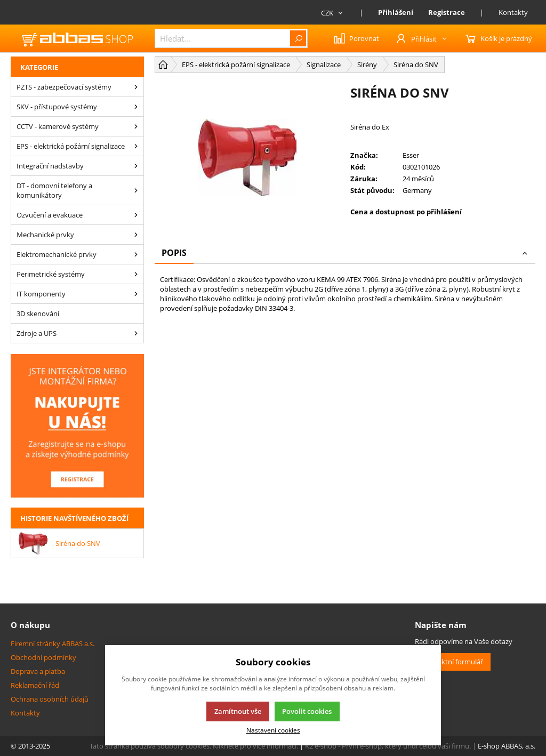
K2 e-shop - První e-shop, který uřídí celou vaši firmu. (388, 746)
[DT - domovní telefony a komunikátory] (136, 190)
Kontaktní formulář (453, 662)
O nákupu (30, 625)
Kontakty (513, 12)
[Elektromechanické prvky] (136, 254)
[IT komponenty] (136, 294)
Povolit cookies (307, 711)
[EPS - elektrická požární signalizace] (136, 146)
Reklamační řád (35, 685)
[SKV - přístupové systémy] (136, 107)
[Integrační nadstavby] (136, 166)
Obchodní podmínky (43, 657)
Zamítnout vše (238, 711)
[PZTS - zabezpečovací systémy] (136, 87)
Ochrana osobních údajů (50, 699)
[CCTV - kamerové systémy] (136, 126)
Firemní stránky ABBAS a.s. (53, 644)
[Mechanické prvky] (136, 235)
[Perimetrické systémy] (136, 274)
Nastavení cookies (273, 730)
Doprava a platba (38, 671)
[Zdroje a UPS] (136, 333)
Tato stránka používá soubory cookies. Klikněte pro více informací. (194, 746)
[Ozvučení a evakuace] (136, 215)
